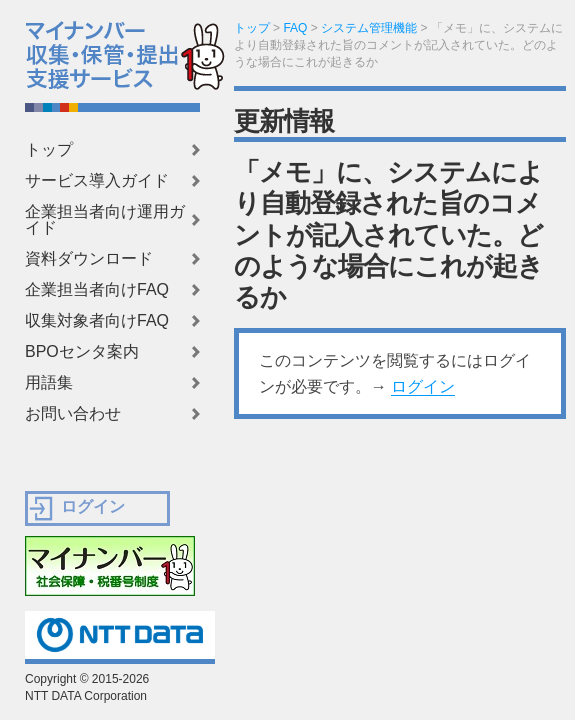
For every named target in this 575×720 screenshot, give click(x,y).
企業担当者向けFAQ (97, 290)
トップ (49, 150)
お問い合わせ (73, 414)
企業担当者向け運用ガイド (105, 220)
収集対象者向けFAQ (97, 321)
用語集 (49, 383)
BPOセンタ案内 (82, 352)
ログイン (423, 386)
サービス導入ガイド (97, 181)
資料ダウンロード (89, 259)
